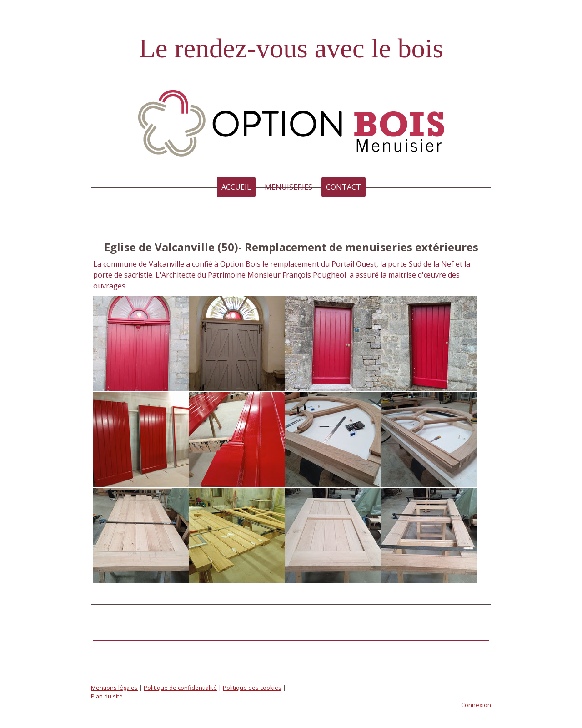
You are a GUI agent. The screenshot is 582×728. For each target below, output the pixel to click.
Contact (344, 187)
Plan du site (107, 696)
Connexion (476, 705)
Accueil (236, 187)
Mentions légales (114, 688)
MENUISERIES (288, 187)
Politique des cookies (252, 688)
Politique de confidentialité (180, 688)
